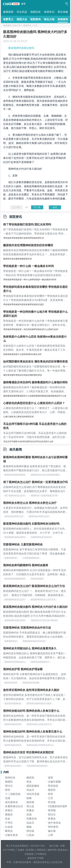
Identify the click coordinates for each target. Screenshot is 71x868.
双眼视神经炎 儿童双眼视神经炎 (23, 544)
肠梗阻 (9, 782)
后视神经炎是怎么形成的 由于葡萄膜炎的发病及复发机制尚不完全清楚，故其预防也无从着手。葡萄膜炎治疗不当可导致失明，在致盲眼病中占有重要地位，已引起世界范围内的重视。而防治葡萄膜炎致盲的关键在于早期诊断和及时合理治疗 (35, 489)
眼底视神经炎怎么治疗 (15, 600)
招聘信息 (41, 850)
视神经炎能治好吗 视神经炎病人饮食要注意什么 (33, 732)
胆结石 (52, 815)
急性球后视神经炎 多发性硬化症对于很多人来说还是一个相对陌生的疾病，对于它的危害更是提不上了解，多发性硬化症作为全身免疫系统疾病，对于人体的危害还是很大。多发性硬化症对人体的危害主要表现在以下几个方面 (35, 697)
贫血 (8, 819)
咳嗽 (29, 798)
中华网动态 (41, 854)
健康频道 (7, 25)
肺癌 (8, 790)
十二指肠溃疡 (13, 794)
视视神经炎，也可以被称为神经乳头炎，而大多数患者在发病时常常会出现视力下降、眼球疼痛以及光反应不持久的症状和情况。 (35, 760)
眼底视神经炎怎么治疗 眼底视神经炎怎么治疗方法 (34, 586)
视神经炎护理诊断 (31, 683)
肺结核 (30, 831)
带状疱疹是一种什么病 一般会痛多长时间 (28, 266)
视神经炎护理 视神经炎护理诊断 (23, 669)
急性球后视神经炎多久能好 (39, 703)
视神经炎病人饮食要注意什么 (40, 745)
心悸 (50, 835)
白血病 (9, 827)
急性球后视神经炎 (13, 703)
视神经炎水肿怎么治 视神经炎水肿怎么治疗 (30, 503)
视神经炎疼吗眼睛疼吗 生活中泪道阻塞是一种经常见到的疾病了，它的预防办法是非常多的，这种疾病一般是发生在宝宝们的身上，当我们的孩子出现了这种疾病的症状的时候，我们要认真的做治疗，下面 (35, 573)
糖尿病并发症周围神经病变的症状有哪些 (28, 245)
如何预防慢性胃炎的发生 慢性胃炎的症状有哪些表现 (35, 362)
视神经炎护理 (11, 683)
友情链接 (29, 854)
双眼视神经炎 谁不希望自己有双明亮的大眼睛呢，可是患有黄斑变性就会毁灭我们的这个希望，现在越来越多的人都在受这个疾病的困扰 (35, 552)
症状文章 (17, 25)
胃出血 (30, 806)
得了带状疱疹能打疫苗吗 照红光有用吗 (27, 224)
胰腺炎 (9, 815)
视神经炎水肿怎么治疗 (39, 516)
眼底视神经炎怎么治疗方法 (43, 600)
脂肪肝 (52, 790)
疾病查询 (63, 19)
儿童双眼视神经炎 (31, 558)
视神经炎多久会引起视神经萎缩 (45, 475)
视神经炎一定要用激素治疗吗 (44, 496)
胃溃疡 (52, 802)
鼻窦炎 (52, 819)
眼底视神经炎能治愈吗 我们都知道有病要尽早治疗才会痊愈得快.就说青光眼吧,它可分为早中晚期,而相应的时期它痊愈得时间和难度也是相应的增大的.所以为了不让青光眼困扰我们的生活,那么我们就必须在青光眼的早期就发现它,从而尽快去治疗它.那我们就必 (35, 614)
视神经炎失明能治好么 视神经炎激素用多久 (30, 648)
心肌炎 (30, 835)
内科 (6, 772)
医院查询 (35, 19)
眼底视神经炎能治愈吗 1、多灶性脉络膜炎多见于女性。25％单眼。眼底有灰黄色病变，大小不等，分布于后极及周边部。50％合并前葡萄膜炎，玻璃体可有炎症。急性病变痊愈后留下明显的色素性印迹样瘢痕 (35, 531)
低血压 (30, 823)
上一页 (16, 207)
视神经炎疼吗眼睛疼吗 (15, 579)
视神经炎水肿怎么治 (14, 516)
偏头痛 (52, 831)
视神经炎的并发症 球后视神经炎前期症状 (28, 752)
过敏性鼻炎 (11, 835)
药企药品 (22, 12)
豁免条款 (63, 850)
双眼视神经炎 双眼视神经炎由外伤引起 (27, 628)
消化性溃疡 (33, 794)
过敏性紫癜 (54, 782)
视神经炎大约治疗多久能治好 (44, 620)
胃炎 (29, 782)
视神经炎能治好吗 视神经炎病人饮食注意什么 (31, 711)
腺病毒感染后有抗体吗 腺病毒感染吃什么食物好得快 (35, 382)
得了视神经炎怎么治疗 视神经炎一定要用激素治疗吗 (35, 482)
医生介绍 (49, 19)
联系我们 (31, 850)
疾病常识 (49, 12)
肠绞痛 (30, 802)
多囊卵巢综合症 (14, 806)
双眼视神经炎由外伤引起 (34, 641)
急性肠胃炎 (11, 802)
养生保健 (63, 12)
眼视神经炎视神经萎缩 (15, 475)
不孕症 (9, 823)
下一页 (37, 207)
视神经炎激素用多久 (40, 662)
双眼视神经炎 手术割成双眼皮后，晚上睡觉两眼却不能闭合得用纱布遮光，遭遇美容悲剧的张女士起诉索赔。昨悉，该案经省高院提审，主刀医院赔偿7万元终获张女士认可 (35, 635)
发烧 (29, 815)
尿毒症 (9, 810)
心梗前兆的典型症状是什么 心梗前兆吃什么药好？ (34, 403)
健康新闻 (8, 12)
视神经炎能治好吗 (13, 724)
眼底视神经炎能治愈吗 (21, 48)
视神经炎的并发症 (13, 766)
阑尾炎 (9, 831)
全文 (55, 207)
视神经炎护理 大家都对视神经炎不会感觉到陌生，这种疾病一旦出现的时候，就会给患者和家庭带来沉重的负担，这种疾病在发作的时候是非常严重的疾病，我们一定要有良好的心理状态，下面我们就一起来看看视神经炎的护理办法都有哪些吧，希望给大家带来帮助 (35, 677)
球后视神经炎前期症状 (37, 766)
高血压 (30, 790)
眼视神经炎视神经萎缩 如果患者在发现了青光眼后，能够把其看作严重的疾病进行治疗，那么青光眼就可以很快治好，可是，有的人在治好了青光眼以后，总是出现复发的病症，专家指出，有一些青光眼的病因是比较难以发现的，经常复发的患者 (35, 469)
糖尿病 (30, 778)
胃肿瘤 (52, 810)
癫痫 (29, 827)
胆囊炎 (30, 810)
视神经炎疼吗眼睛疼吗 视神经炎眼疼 (26, 565)
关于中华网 (8, 850)
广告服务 (20, 850)
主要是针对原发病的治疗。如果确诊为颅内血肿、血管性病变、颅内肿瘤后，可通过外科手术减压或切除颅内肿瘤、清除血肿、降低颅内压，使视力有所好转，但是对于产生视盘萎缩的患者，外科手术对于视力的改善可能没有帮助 (35, 510)
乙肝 (50, 798)
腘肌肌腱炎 (33, 786)
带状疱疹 (53, 786)
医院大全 (22, 19)
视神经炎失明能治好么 (15, 662)
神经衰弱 (53, 827)
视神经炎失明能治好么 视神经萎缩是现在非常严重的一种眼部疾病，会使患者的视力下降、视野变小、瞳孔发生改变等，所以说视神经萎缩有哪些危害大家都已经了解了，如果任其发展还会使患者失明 (35, 656)
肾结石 (9, 786)
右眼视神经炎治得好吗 (41, 537)
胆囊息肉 (32, 819)
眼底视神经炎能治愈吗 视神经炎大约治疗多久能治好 (35, 607)
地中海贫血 (54, 823)
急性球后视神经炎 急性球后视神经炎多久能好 (31, 690)
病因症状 (35, 12)
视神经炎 (27, 25)
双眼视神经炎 (11, 558)
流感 (8, 798)
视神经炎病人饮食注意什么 (39, 724)
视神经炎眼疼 (37, 579)
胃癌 (50, 794)
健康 (23, 4)
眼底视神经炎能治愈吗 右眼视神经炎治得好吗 (31, 524)
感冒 (50, 778)
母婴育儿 (8, 19)
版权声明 (52, 850)
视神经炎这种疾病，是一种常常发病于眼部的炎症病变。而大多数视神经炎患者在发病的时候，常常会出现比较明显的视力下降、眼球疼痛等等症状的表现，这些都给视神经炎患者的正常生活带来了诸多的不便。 (35, 718)
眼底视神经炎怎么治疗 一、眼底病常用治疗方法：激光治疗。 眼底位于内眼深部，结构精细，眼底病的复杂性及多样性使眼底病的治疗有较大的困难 (35, 593)
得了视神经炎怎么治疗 (15, 496)
